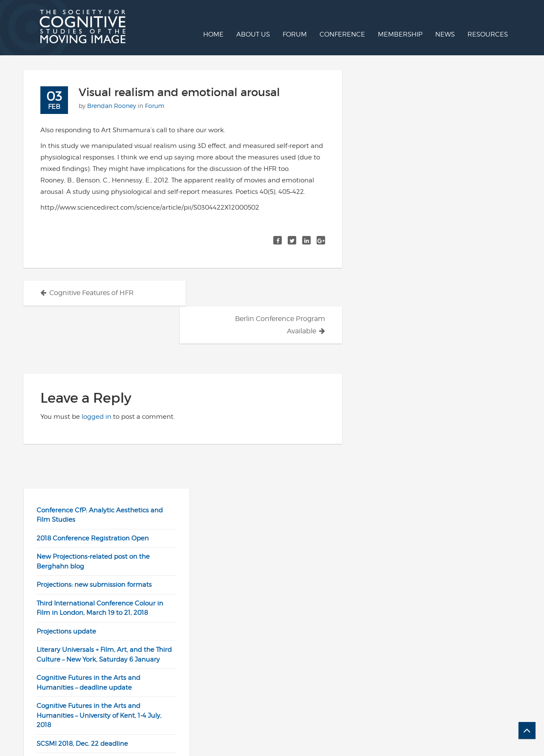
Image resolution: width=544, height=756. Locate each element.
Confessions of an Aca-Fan (409, 495)
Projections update (397, 213)
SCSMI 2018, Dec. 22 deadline (413, 325)
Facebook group (308, 708)
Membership (400, 34)
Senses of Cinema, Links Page (414, 531)
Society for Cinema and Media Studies (428, 550)
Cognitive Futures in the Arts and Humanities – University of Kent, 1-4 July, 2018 (430, 297)
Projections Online (434, 674)
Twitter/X (297, 696)
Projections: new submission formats (425, 166)
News (445, 34)
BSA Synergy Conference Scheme (421, 344)
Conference (342, 34)
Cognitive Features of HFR (92, 293)
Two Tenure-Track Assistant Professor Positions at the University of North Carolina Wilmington (436, 409)
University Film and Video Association (426, 568)
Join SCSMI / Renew (436, 685)
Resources (488, 34)
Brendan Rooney (112, 106)
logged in (96, 390)
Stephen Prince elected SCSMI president (431, 381)
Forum (295, 34)
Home (213, 34)
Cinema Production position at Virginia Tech (437, 362)
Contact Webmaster (314, 719)
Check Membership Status (447, 696)
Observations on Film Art (406, 513)
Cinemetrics (387, 476)
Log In (415, 662)
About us (253, 34)
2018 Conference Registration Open (424, 120)
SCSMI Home (303, 662)
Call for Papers (305, 731)
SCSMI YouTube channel (320, 685)
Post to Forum (305, 674)
